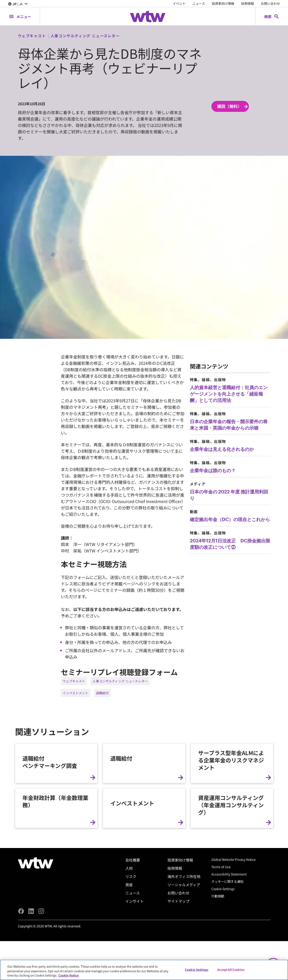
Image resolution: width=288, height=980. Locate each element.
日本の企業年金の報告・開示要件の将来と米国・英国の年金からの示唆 (229, 425)
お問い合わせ (270, 3)
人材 (129, 949)
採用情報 (248, 3)
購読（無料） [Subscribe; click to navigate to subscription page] (233, 106)
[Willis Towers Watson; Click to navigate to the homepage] (148, 16)
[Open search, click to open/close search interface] (272, 16)
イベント (179, 3)
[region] (144, 970)
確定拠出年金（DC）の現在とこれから (230, 519)
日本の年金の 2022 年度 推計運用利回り (229, 495)
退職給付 (102, 693)
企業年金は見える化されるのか (222, 449)
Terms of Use (221, 948)
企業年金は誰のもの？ (213, 470)
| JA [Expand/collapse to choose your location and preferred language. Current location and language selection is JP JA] (18, 4)
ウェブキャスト (74, 681)
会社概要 (133, 941)
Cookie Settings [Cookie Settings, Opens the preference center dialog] (196, 969)
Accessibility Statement (229, 955)
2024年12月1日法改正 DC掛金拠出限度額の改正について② (230, 544)
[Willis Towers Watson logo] (36, 944)
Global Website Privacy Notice (234, 940)
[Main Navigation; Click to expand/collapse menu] (20, 16)
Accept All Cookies (231, 969)
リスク (131, 957)
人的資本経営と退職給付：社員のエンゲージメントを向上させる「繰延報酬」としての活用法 (229, 394)
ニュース (199, 3)
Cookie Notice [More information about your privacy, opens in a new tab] (69, 975)
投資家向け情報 (223, 3)
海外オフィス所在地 (184, 957)
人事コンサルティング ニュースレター (120, 681)
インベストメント (76, 693)
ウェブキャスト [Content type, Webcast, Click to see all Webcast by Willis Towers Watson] (32, 36)
